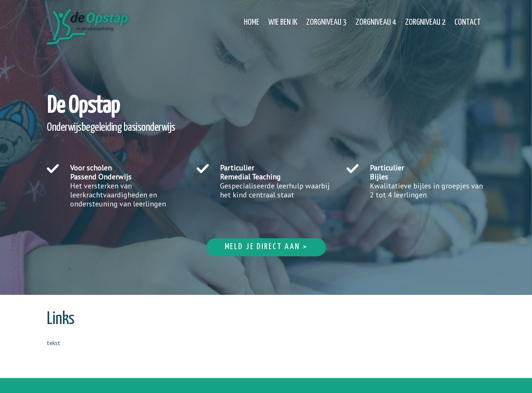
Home (252, 22)
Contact (468, 22)
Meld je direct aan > (266, 247)
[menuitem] (252, 18)
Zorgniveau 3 (326, 22)
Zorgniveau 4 (376, 22)
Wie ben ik (283, 22)
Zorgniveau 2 (425, 22)
